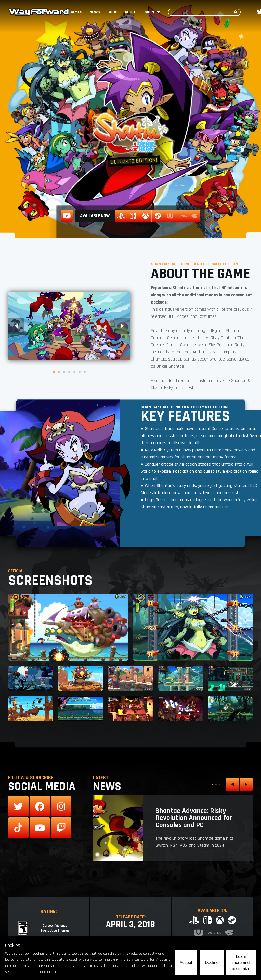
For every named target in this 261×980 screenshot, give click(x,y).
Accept (186, 963)
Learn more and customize (241, 963)
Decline (212, 963)
